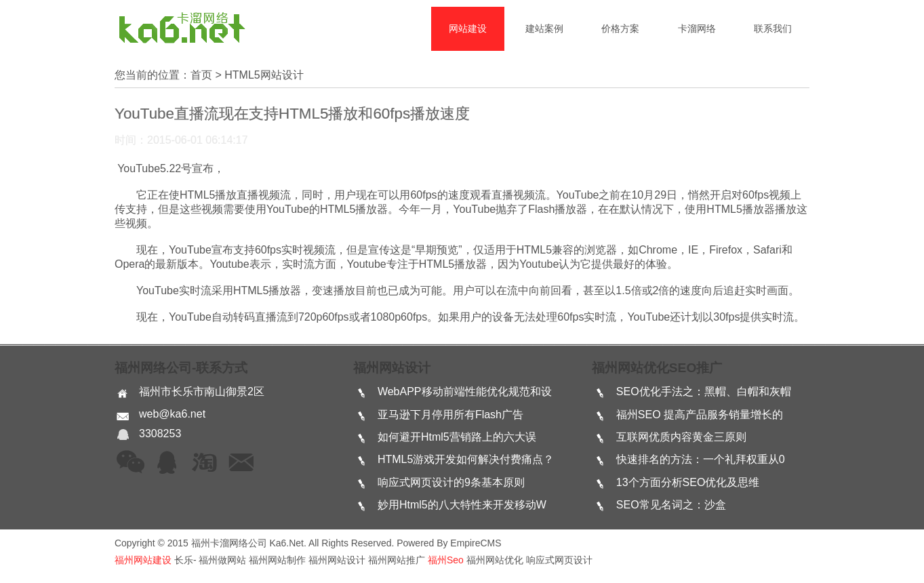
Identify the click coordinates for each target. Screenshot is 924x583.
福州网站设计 (392, 368)
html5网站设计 (264, 75)
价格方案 (620, 28)
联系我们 (773, 28)
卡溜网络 (697, 28)
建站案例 (544, 28)
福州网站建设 (143, 560)
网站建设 (468, 28)
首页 (201, 75)
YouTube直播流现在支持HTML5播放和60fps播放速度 (292, 114)
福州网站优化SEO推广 (657, 368)
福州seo (446, 560)
